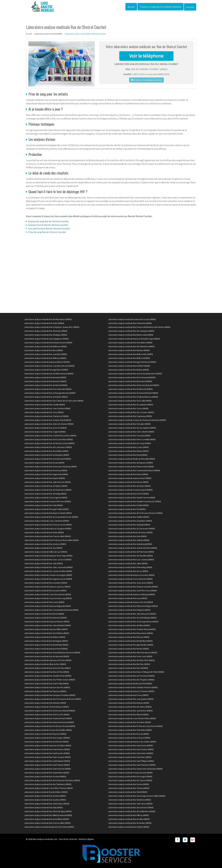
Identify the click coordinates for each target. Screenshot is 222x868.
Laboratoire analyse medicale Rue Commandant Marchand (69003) (52, 610)
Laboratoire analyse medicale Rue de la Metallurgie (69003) (132, 618)
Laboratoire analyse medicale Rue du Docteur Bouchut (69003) (134, 385)
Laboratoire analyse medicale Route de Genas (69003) (130, 532)
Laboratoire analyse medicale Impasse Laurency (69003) (47, 587)
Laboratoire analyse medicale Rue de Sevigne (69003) (130, 777)
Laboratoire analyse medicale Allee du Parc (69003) (45, 664)
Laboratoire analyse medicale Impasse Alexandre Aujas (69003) (134, 339)
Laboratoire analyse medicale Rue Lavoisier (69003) (45, 591)
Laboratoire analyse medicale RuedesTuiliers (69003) (46, 792)
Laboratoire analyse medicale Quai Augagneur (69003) (47, 339)
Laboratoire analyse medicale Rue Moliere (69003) (45, 637)
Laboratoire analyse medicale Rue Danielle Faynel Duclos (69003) (135, 501)
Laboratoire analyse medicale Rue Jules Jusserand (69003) (49, 567)
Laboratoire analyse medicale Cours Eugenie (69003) (46, 498)
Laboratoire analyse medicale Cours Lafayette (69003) (130, 579)
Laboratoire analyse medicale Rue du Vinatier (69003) (130, 823)
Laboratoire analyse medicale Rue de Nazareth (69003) (47, 656)
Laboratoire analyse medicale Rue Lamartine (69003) (46, 583)
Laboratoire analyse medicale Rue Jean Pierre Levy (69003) (132, 591)
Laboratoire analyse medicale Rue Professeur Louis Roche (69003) (135, 726)
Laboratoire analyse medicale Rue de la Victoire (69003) (131, 808)
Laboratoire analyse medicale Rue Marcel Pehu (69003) (47, 672)
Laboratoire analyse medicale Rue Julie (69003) (44, 563)
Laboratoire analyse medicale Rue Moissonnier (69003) (131, 633)
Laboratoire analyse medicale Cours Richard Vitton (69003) (132, 718)
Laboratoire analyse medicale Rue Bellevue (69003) (45, 358)
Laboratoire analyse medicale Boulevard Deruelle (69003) (132, 459)
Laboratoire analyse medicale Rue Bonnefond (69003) (130, 381)
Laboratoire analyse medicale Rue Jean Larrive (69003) (131, 583)
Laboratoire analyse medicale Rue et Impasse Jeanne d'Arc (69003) (52, 327)
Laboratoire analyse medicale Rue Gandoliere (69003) (130, 521)
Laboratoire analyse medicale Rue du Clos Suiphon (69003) (132, 428)
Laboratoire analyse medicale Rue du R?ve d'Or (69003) (47, 715)
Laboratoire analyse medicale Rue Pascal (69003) (128, 668)
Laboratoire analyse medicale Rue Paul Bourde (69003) (130, 389)
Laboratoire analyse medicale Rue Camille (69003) (45, 405)
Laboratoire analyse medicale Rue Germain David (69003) (48, 459)
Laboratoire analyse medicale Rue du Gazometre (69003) (132, 529)
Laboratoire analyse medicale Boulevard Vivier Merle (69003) (49, 827)
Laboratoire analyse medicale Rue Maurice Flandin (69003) (48, 513)
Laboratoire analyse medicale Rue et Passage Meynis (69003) (133, 622)
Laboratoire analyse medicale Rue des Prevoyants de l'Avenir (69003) (53, 699)
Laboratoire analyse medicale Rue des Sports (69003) (130, 780)
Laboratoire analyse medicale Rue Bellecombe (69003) (131, 354)
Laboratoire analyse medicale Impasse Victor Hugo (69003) (48, 556)
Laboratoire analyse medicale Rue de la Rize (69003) (130, 722)
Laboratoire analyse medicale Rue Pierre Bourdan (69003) (48, 389)
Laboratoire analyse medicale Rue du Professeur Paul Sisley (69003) (52, 780)
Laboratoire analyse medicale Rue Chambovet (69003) (47, 416)
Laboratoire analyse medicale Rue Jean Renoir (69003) (130, 711)
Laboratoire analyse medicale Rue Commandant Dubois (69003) (134, 470)
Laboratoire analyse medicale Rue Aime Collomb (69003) (131, 432)
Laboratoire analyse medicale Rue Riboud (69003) (128, 715)
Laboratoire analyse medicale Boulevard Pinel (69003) (130, 684)
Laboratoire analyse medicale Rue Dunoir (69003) (128, 474)
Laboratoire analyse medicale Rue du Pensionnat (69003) (131, 676)
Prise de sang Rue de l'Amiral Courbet (47, 232)
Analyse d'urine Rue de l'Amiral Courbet (48, 225)
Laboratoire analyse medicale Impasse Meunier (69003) (47, 622)
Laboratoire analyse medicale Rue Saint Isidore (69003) (131, 753)
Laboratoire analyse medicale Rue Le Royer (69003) (129, 738)
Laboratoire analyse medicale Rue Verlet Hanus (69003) (47, 804)
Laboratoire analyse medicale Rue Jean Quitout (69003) (131, 699)
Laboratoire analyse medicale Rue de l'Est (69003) (129, 494)
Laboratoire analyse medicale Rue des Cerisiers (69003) (131, 412)
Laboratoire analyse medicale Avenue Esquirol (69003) (130, 490)
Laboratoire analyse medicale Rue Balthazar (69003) (46, 346)
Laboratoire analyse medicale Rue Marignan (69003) (129, 610)
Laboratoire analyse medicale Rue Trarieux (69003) (129, 788)
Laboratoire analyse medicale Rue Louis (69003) (128, 598)
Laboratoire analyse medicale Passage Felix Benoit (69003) (132, 362)
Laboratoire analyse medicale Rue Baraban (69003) (129, 350)
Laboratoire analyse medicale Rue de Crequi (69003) (130, 443)
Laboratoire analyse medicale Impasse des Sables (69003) (132, 742)
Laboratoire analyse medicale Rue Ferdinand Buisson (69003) (133, 397)
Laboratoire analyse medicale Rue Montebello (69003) (47, 645)
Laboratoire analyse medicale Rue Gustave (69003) (45, 544)
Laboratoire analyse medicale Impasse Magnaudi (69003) (48, 606)
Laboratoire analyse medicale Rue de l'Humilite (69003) (130, 556)
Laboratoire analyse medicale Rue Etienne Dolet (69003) (131, 467)
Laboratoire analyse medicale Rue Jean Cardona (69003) (47, 408)
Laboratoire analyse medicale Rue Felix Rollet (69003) (130, 730)
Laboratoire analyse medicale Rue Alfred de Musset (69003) (133, 653)
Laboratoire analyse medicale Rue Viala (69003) (44, 808)
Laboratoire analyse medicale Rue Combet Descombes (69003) (50, 436)
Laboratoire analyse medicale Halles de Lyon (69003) (46, 552)
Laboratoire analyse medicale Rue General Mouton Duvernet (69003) (52, 653)
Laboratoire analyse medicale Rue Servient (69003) (45, 777)
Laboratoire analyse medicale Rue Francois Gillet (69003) (48, 536)
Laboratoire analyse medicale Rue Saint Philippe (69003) (131, 761)
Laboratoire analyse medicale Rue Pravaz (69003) (128, 695)
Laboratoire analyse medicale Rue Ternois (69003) (129, 784)
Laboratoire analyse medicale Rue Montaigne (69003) (46, 641)
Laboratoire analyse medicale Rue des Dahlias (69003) (46, 451)
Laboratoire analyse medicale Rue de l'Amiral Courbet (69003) (49, 443)
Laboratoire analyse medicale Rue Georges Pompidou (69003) (50, 695)
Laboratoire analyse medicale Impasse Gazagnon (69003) (48, 529)
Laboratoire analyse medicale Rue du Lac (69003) (128, 571)
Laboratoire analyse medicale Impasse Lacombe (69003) (131, 575)
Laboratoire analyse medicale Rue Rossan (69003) (129, 734)
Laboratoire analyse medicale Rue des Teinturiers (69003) (48, 784)
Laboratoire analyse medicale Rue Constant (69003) (129, 436)
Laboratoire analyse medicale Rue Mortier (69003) (129, 649)
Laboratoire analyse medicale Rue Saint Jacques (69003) (48, 757)
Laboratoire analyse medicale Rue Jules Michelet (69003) (48, 625)
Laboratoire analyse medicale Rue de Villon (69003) (129, 819)
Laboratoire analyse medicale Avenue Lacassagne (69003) (48, 575)
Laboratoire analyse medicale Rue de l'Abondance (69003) (48, 319)
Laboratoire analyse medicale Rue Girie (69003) (127, 536)
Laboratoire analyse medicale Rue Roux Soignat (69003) (47, 738)
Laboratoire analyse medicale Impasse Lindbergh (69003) (132, 594)
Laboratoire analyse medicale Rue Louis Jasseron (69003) (48, 560)
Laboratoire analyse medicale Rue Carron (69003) (128, 408)
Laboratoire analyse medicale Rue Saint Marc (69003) (130, 757)
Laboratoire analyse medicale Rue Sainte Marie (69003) (47, 773)
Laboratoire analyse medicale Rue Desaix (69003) (44, 463)
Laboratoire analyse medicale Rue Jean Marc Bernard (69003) (49, 366)
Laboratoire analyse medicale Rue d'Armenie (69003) (46, 331)
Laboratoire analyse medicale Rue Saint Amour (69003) (130, 746)
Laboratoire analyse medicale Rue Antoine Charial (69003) (48, 420)
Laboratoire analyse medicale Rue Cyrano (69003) (128, 447)
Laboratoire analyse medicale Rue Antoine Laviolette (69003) (133, 587)
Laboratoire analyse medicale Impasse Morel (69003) (46, 649)
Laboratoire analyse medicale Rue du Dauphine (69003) (47, 455)
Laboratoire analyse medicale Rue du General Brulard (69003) (133, 393)
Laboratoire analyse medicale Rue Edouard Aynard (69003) (48, 343)
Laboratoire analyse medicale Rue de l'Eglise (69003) (46, 486)
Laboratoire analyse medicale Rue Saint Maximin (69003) (47, 761)
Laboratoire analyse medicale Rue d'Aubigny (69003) (46, 335)
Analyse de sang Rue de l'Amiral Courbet (48, 221)
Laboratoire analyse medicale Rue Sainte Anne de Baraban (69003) (135, 769)
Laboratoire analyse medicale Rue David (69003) (128, 455)
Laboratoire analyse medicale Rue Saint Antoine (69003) (47, 749)
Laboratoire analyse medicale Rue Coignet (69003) (45, 432)
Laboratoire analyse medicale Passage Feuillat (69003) (47, 509)
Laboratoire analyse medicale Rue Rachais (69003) (129, 703)
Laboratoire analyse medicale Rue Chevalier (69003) (129, 424)
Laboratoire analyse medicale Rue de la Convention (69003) (49, 439)
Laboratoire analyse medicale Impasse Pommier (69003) (131, 691)
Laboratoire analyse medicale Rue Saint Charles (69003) (131, 749)
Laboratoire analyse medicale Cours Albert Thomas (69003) (49, 788)
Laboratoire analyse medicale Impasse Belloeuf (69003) (47, 362)
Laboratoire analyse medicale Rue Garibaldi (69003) (129, 525)
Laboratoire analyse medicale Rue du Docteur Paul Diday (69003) (51, 467)
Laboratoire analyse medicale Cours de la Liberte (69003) (48, 594)
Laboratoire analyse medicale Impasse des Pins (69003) (47, 687)
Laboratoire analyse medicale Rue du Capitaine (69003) (131, 405)
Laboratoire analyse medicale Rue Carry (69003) (44, 412)
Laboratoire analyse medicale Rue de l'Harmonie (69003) (131, 552)
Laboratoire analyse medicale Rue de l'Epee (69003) (129, 486)
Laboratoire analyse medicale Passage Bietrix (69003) (46, 370)
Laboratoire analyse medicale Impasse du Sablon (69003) (48, 746)
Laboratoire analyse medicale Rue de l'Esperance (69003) (48, 490)
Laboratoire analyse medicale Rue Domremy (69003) (46, 470)
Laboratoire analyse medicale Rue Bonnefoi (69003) (46, 381)
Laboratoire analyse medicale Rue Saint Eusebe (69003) (47, 753)
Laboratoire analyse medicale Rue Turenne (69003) (45, 796)
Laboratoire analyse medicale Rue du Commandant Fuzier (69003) (51, 517)
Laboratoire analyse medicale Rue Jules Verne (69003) (130, 804)
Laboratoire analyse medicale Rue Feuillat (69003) (128, 505)
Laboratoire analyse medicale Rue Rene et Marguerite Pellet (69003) (136, 672)
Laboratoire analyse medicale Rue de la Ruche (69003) (47, 742)
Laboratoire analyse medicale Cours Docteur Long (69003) (48, 598)
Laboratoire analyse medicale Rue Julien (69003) (128, 563)
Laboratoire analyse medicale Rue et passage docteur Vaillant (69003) (137, 796)
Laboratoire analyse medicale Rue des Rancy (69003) (130, 707)
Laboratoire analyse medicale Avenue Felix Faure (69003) (48, 501)
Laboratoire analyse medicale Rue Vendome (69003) (130, 800)
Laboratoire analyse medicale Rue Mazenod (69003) (46, 618)
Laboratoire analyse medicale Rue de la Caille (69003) (130, 401)
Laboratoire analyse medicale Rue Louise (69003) (44, 602)
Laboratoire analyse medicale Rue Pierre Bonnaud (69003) (132, 377)
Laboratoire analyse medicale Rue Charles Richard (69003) (48, 718)
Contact (190, 7)
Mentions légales (86, 839)
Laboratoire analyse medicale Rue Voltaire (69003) (129, 827)
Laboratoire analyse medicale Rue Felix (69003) (44, 505)
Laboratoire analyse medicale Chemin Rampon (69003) (47, 707)
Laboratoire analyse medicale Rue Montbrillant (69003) (130, 641)
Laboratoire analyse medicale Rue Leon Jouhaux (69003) (131, 560)
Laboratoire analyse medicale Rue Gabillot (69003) (129, 517)
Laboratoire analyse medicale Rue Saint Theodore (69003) (132, 765)
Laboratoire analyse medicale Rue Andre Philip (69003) (47, 684)
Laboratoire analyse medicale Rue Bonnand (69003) (45, 377)
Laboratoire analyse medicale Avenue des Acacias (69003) (132, 319)
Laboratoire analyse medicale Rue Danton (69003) (128, 451)
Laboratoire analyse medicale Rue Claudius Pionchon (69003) (133, 687)
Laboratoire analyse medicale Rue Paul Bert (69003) (129, 366)
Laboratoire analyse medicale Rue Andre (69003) (44, 323)
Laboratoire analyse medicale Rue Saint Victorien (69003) (48, 769)
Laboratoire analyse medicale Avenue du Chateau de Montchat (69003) (137, 420)
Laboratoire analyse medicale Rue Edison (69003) (128, 482)
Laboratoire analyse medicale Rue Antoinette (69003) (130, 323)
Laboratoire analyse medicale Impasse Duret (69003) (130, 478)
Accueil (131, 7)
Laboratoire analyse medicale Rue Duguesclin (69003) (46, 474)
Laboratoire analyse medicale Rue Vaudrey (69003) (45, 800)
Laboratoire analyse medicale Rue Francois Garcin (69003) (48, 525)
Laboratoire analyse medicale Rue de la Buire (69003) (46, 397)
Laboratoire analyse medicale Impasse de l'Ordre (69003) (48, 660)
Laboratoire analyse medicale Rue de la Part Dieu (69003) (48, 668)
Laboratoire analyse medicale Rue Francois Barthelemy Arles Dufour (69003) (139, 327)
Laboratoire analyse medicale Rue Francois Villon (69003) (48, 823)
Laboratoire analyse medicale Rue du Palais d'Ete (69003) (131, 660)
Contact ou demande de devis (146, 80)
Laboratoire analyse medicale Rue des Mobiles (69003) (47, 633)
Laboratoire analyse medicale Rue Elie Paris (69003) (129, 664)
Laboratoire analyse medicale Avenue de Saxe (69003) (130, 773)
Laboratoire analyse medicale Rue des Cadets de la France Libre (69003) (54, 401)
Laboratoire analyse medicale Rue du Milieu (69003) (129, 625)
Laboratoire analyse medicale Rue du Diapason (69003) (131, 463)
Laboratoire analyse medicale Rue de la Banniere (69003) (131, 346)
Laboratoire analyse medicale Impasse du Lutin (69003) (131, 602)
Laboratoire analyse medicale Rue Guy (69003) (43, 548)
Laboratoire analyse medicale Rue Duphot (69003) (45, 478)
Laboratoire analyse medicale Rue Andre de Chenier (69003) (49, 424)
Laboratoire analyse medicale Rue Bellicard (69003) (129, 358)
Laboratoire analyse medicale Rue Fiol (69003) (127, 509)
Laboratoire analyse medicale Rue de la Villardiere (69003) (132, 811)
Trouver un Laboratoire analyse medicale (160, 7)
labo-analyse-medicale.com (45, 839)
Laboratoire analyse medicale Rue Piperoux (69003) (45, 691)
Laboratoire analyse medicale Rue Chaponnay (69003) (130, 416)
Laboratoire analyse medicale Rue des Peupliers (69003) (131, 680)
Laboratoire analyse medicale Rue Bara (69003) (44, 350)
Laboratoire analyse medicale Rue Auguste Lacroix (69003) (48, 579)
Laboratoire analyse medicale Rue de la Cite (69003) (46, 428)
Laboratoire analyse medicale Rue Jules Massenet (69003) (132, 614)
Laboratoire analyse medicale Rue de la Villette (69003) (47, 819)
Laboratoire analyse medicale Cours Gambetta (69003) (47, 521)
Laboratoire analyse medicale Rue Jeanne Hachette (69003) (133, 548)
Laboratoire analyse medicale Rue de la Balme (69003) (130, 343)
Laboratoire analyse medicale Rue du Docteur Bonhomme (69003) (135, 374)
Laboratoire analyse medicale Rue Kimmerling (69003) (130, 567)
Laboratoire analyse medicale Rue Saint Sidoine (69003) (47, 765)
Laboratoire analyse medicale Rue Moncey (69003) (129, 637)
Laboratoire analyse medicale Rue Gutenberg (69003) (130, 544)
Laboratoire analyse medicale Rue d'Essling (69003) (45, 494)
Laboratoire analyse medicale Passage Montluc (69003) (131, 645)
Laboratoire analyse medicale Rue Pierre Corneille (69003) (132, 439)
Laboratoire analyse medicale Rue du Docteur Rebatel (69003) (50, 711)
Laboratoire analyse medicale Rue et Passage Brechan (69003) (50, 393)
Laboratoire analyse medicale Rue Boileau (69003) (129, 370)
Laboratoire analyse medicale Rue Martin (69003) (44, 614)
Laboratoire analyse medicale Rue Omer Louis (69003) (130, 656)
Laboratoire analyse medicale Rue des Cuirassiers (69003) (48, 447)
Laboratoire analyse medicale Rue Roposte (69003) (45, 734)
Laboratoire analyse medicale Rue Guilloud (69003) (129, 540)
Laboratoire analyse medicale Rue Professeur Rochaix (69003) (50, 726)
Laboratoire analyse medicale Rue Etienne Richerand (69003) (49, 722)
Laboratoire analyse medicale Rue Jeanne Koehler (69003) (48, 571)
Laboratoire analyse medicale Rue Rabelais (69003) (45, 703)
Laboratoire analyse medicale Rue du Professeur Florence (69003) (135, 513)
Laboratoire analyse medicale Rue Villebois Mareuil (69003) (48, 815)
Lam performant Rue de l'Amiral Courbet (49, 228)
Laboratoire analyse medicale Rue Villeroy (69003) (129, 815)
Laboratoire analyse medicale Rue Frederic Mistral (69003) (132, 629)
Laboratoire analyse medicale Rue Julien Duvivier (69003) (48, 482)
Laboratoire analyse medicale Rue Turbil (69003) (128, 792)
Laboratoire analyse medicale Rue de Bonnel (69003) (46, 385)
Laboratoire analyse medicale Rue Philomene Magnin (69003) (133, 606)
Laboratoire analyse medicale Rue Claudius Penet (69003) (48, 676)
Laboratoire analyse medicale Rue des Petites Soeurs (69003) (50, 680)
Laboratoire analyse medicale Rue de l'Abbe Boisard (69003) (49, 374)
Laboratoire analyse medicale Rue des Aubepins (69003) (131, 331)
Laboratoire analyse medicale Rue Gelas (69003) (44, 532)
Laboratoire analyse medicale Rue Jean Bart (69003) (46, 354)
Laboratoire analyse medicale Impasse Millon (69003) (46, 629)
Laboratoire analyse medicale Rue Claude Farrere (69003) (132, 498)
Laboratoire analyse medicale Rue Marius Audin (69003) (131, 335)
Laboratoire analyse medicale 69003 (48, 34)
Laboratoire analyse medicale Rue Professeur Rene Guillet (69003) (52, 540)
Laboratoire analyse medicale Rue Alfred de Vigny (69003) (48, 811)
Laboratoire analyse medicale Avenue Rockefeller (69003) (48, 730)
